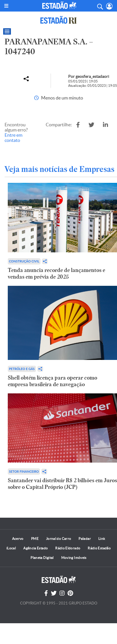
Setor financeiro (24, 471)
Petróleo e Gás (22, 369)
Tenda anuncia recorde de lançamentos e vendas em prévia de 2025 (56, 273)
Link (102, 539)
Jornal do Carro (58, 539)
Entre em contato (14, 138)
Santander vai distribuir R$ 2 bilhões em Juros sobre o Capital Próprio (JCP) (62, 484)
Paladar (85, 539)
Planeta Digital (42, 558)
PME (35, 539)
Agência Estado (36, 548)
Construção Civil (24, 261)
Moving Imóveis (74, 558)
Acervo (18, 539)
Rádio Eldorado (68, 548)
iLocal (11, 548)
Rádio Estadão (99, 548)
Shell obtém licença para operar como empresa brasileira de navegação (52, 381)
